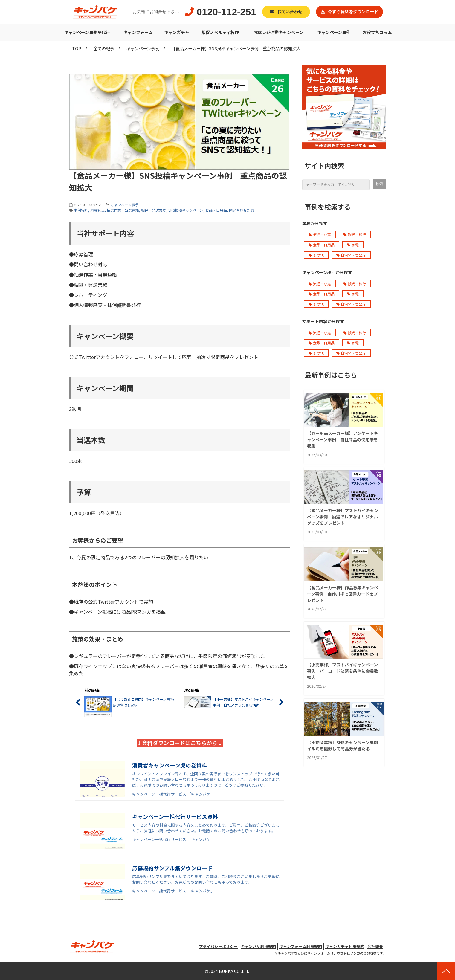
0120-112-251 (226, 12)
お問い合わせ (290, 12)
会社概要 (375, 946)
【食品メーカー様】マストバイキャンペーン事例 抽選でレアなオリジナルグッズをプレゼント (343, 517)
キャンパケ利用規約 (258, 946)
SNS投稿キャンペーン (186, 210)
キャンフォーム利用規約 (301, 946)
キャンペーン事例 (334, 32)
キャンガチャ (177, 32)
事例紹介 (81, 210)
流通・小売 (320, 235)
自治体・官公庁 (351, 255)
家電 (353, 245)
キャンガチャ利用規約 (345, 946)
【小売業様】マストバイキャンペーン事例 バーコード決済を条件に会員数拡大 (343, 671)
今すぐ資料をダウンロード (353, 12)
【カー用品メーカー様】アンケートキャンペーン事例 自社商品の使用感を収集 (342, 439)
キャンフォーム (138, 32)
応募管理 (97, 210)
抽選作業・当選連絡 (123, 210)
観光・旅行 (355, 235)
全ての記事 (104, 48)
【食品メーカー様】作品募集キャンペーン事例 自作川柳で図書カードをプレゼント (343, 594)
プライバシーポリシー (218, 946)
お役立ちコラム (377, 32)
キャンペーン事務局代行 (87, 32)
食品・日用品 (216, 210)
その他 (316, 255)
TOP (77, 48)
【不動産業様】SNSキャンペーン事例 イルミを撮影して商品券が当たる (342, 745)
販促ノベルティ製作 (220, 32)
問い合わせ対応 (242, 210)
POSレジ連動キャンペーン (278, 32)
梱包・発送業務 (154, 210)
